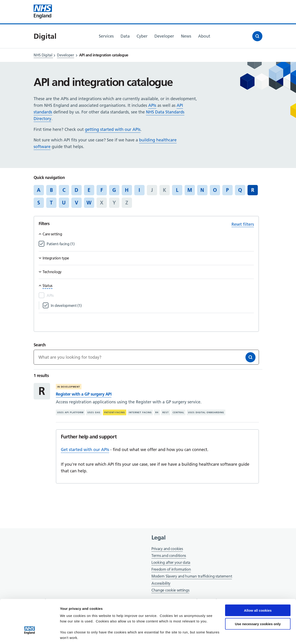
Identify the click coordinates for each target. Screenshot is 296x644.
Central (178, 412)
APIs (152, 105)
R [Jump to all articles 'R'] (253, 190)
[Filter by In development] (152, 306)
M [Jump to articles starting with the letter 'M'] (190, 190)
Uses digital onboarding (206, 412)
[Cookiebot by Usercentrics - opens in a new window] (30, 635)
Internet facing (140, 412)
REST (166, 412)
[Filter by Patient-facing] (150, 244)
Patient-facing (115, 412)
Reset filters (243, 224)
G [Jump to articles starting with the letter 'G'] (114, 190)
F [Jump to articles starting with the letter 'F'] (102, 190)
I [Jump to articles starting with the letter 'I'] (139, 190)
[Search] (250, 357)
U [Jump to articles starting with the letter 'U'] (64, 203)
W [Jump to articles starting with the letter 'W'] (89, 203)
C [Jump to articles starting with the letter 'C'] (64, 190)
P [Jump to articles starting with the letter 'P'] (227, 190)
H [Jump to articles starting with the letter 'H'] (127, 190)
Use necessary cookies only (258, 593)
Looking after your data (171, 562)
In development (69, 387)
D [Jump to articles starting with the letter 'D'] (76, 190)
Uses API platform (70, 412)
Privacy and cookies (167, 549)
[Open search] (257, 36)
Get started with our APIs (85, 450)
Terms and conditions (169, 556)
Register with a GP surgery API (84, 394)
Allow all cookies (258, 579)
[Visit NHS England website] (43, 12)
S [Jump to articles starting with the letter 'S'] (39, 203)
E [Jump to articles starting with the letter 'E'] (89, 190)
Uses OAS (94, 412)
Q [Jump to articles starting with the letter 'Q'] (240, 190)
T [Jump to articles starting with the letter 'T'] (51, 203)
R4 (157, 412)
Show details (71, 635)
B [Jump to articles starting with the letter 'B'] (51, 190)
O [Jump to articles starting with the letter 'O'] (215, 190)
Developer (65, 55)
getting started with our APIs (113, 129)
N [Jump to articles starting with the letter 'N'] (202, 190)
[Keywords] (146, 357)
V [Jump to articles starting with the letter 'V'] (77, 203)
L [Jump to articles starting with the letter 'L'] (177, 190)
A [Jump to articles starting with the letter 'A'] (39, 190)
